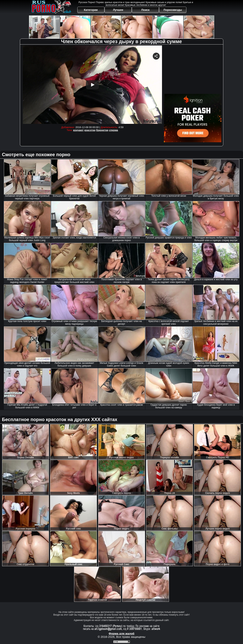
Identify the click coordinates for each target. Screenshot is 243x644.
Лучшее (118, 10)
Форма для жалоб (121, 633)
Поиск (145, 10)
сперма (114, 130)
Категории (91, 10)
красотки (90, 130)
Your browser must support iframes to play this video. (92, 85)
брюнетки (102, 130)
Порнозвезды (173, 10)
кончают (78, 130)
